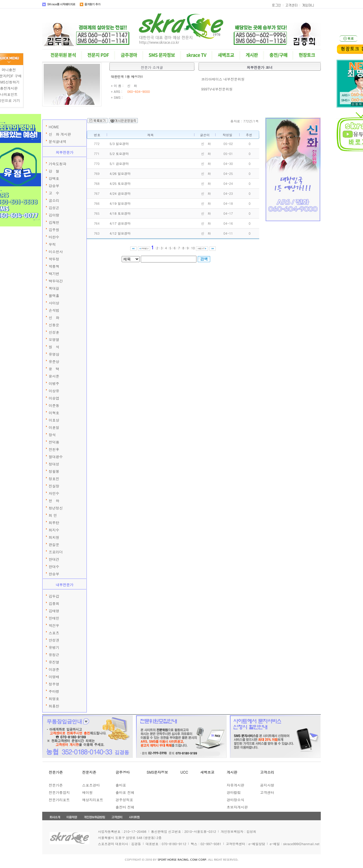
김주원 (54, 230)
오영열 (54, 339)
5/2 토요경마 (119, 154)
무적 (52, 244)
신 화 (54, 317)
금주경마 (123, 772)
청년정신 (56, 508)
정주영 (54, 684)
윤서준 (54, 376)
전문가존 (56, 772)
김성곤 (54, 208)
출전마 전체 (125, 807)
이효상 (54, 420)
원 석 (54, 347)
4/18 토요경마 (120, 213)
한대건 (54, 559)
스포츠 (54, 633)
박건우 (54, 625)
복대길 (54, 288)
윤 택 (54, 369)
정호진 (54, 479)
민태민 (54, 618)
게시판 (232, 772)
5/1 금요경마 (119, 164)
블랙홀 (54, 295)
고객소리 (267, 772)
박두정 (54, 259)
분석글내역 (57, 141)
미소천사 (56, 251)
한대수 (54, 566)
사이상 (54, 303)
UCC (184, 772)
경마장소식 (235, 800)
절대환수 (56, 457)
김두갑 (54, 596)
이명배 (54, 677)
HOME (54, 127)
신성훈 (54, 332)
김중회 (54, 603)
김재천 (54, 222)
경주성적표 (124, 800)
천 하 (54, 500)
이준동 (54, 405)
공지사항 (267, 785)
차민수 (54, 493)
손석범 (54, 310)
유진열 (54, 662)
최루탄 (54, 522)
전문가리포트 (59, 800)
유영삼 (54, 354)
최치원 (54, 537)
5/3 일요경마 (119, 144)
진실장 (54, 486)
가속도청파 (57, 164)
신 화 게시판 (60, 134)
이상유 (54, 391)
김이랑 (54, 215)
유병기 (54, 647)
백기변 (54, 273)
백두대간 (56, 281)
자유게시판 (235, 785)
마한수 (54, 237)
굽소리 (54, 200)
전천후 (54, 449)
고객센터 (267, 792)
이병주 (54, 383)
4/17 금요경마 (120, 223)
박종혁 (54, 266)
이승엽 (54, 398)
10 (193, 248)
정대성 (54, 464)
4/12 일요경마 (120, 233)
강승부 (54, 186)
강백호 (54, 178)
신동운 (54, 325)
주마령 (54, 691)
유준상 (54, 361)
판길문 (54, 544)
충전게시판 (9, 88)
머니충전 (9, 70)
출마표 (121, 785)
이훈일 (54, 427)
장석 (52, 435)
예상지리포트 (93, 800)
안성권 (54, 640)
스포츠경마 (91, 785)
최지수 (54, 530)
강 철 (54, 171)
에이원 (87, 792)
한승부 (54, 574)
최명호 (54, 699)
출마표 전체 (125, 792)
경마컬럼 (234, 792)
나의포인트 (9, 94)
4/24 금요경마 (120, 193)
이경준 (54, 669)
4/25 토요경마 (120, 184)
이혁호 (54, 413)
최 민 (53, 515)
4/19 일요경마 (120, 203)
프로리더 (56, 552)
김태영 (54, 611)
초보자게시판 (237, 807)
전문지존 (89, 772)
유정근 (54, 655)
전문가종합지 (59, 792)
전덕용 (54, 442)
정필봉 (54, 471)
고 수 (54, 193)
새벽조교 (207, 772)
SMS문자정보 (157, 772)
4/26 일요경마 (120, 174)
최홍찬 (54, 706)
